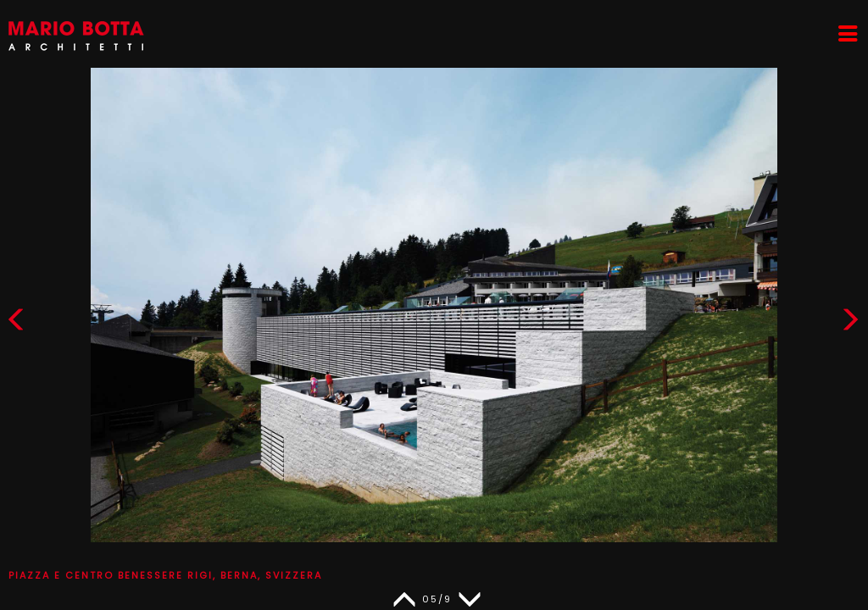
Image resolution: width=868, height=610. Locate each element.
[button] (850, 323)
